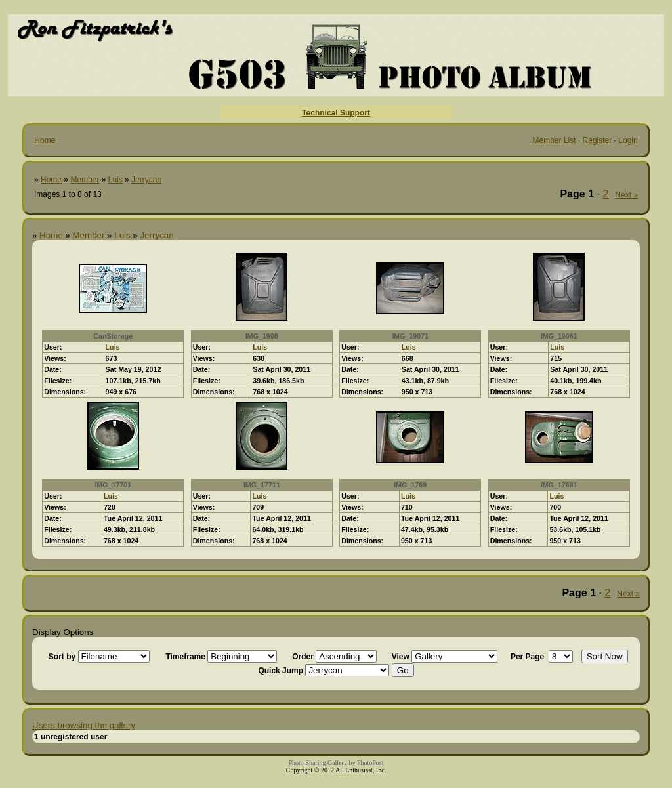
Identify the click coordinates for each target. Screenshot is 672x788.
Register (598, 140)
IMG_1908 (262, 336)
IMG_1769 (410, 485)
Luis (115, 180)
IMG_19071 (410, 336)
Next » (626, 195)
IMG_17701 (113, 485)
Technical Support (336, 113)
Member (85, 180)
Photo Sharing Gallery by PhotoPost (336, 763)
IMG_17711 (262, 485)
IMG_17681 (559, 485)
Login (628, 140)
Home (45, 140)
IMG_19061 (559, 336)
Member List (555, 140)
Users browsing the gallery (84, 725)
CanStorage (113, 336)
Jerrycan (146, 180)
